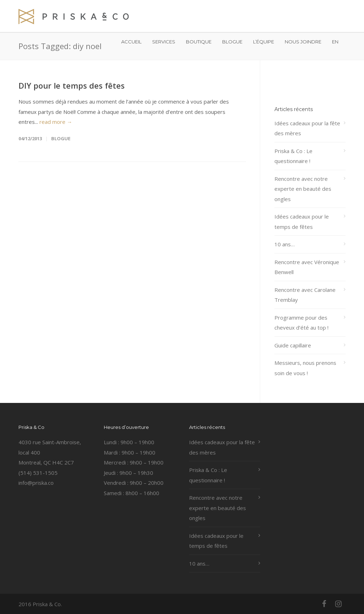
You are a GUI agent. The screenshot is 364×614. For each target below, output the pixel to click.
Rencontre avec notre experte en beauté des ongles (303, 189)
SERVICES (164, 42)
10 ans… (285, 244)
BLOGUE (232, 42)
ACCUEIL (131, 42)
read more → (56, 122)
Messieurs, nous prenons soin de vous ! (305, 368)
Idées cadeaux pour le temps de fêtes (302, 222)
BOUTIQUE (199, 42)
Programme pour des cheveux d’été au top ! (301, 323)
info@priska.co (36, 483)
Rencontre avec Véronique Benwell (307, 267)
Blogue (61, 138)
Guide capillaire (293, 345)
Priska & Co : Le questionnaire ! (293, 156)
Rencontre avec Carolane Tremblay (305, 295)
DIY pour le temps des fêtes (72, 85)
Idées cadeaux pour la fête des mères (307, 128)
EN (335, 42)
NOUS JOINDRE (303, 42)
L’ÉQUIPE (264, 42)
